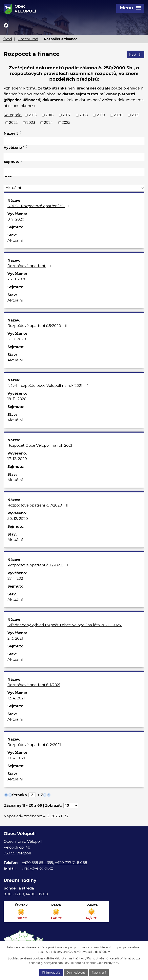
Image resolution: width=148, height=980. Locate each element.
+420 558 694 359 (37, 863)
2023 (31, 123)
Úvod (8, 39)
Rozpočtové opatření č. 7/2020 (38, 505)
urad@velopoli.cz (37, 868)
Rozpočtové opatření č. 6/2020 (39, 565)
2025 (66, 123)
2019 (101, 115)
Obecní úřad (28, 39)
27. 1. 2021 (16, 578)
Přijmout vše (51, 973)
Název (11, 133)
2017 (67, 115)
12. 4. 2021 (16, 698)
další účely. (103, 952)
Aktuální (15, 240)
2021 (136, 115)
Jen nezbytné (76, 973)
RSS (136, 54)
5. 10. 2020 (17, 339)
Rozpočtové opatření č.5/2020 (38, 326)
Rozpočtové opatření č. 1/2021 (34, 685)
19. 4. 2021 (16, 758)
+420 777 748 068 (71, 863)
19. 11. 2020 (17, 399)
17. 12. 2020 (17, 459)
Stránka (19, 795)
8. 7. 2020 (16, 219)
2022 (13, 123)
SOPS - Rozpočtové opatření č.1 (39, 206)
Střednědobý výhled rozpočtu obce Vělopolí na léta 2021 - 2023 (68, 625)
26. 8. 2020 (17, 279)
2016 (49, 115)
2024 (48, 123)
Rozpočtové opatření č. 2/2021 (34, 745)
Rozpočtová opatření (30, 266)
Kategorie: (13, 115)
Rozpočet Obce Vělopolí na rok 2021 (40, 445)
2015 (33, 115)
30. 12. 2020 (18, 519)
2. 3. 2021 (15, 638)
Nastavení (99, 973)
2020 (118, 115)
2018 (84, 115)
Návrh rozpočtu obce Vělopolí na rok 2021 (49, 386)
